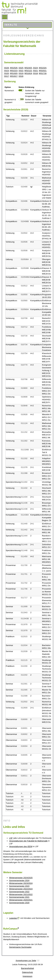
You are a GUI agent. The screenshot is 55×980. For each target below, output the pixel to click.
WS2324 (43, 68)
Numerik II (47, 318)
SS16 (21, 76)
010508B (25, 268)
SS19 (21, 73)
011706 (24, 589)
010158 (24, 178)
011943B (25, 619)
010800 (24, 388)
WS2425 (28, 68)
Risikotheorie (48, 530)
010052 (24, 163)
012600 (24, 708)
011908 (24, 606)
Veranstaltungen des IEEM (21, 846)
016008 (24, 764)
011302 (24, 441)
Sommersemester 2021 (19, 897)
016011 (24, 776)
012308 (24, 696)
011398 (24, 473)
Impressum (28, 976)
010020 (24, 120)
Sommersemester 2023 (19, 886)
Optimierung (48, 397)
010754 (24, 353)
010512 (24, 286)
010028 (24, 154)
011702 (24, 583)
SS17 (7, 76)
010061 (24, 169)
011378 (24, 467)
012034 (24, 645)
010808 (24, 397)
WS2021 (43, 71)
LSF (11, 838)
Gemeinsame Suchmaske (20, 947)
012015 (24, 636)
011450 (24, 556)
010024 (24, 143)
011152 (24, 432)
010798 (24, 379)
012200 (24, 666)
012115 (24, 660)
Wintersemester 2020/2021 (21, 900)
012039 (24, 651)
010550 (24, 295)
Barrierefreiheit (27, 968)
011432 (24, 488)
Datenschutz (27, 972)
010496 (24, 201)
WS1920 (14, 73)
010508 (24, 251)
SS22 (21, 71)
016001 (24, 728)
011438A (25, 515)
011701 (24, 574)
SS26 (7, 68)
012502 (24, 702)
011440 (24, 524)
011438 (24, 509)
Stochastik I (48, 336)
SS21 (35, 71)
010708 (24, 318)
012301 (24, 684)
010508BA (26, 277)
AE (22, 810)
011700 (24, 565)
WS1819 (28, 73)
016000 (24, 719)
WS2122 (28, 71)
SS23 (7, 71)
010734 (24, 345)
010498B (25, 221)
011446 (24, 545)
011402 (24, 482)
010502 (24, 233)
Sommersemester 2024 (19, 880)
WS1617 (14, 76)
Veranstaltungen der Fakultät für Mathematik (28, 841)
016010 (24, 770)
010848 (24, 406)
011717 (24, 598)
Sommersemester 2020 (19, 903)
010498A (25, 210)
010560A (25, 309)
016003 (24, 740)
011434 (24, 497)
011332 (24, 458)
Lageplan (13, 918)
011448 (24, 550)
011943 (24, 612)
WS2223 (14, 71)
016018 (24, 785)
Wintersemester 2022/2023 (21, 889)
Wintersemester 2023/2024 (21, 883)
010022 (24, 131)
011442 (24, 530)
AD (22, 806)
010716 (24, 336)
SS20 (7, 73)
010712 (24, 327)
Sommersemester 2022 (19, 892)
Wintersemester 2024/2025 (21, 878)
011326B (25, 450)
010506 (24, 242)
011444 (24, 536)
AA (22, 797)
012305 (24, 690)
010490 (24, 187)
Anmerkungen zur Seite (26, 961)
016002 (24, 734)
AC (22, 803)
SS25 (21, 68)
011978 (24, 624)
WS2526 (14, 68)
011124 (24, 423)
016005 (24, 755)
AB (22, 800)
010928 (24, 414)
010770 (24, 365)
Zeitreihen (47, 545)
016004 (24, 746)
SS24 (35, 68)
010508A (25, 259)
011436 (24, 503)
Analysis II (47, 233)
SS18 (35, 73)
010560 (24, 301)
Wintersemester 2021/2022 (21, 894)
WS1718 (43, 73)
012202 (24, 675)
